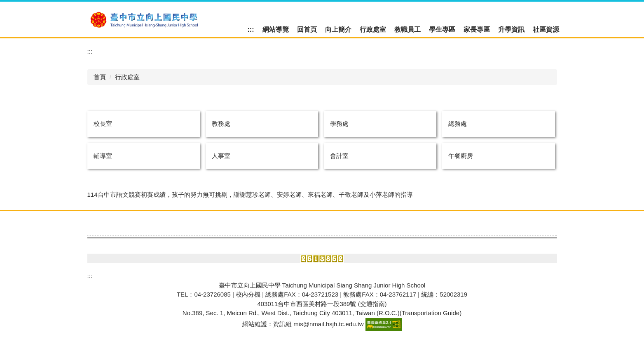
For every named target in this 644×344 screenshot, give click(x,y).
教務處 (221, 124)
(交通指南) (372, 304)
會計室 (339, 156)
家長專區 (477, 29)
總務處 (458, 124)
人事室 (221, 156)
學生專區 (442, 29)
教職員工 (407, 29)
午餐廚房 (461, 156)
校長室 (103, 124)
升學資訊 (511, 29)
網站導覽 (276, 29)
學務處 (339, 124)
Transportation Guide (431, 313)
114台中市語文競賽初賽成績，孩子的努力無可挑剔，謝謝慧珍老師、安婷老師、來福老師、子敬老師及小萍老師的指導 (250, 194)
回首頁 (307, 29)
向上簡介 (338, 29)
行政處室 (373, 29)
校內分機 (248, 294)
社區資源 (546, 29)
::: (251, 29)
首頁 (100, 77)
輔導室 (103, 156)
